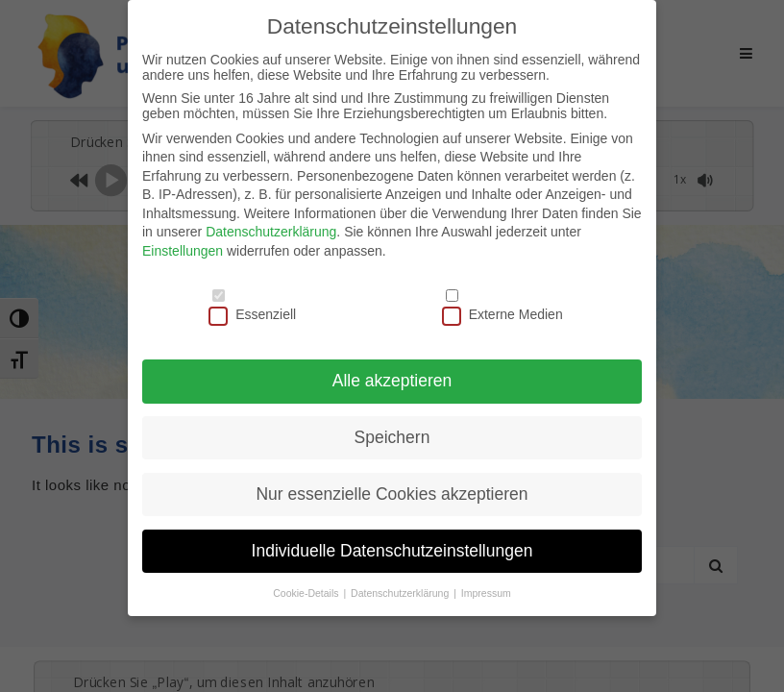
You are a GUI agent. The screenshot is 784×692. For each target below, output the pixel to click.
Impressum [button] (486, 591)
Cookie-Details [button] (307, 591)
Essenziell (252, 313)
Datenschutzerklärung (271, 231)
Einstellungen (183, 249)
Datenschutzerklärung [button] (401, 591)
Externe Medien (502, 313)
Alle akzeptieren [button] (392, 379)
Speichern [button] (392, 435)
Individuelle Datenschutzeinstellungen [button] (392, 549)
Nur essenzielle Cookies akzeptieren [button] (392, 492)
